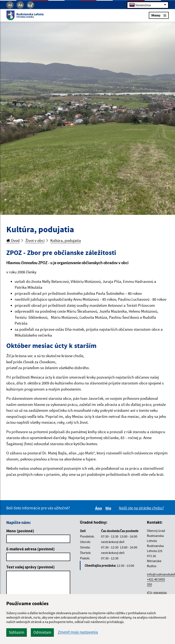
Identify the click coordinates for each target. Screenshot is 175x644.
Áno (99, 508)
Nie (109, 508)
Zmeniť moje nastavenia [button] (78, 632)
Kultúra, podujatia (66, 240)
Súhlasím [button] (17, 632)
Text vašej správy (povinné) (30, 567)
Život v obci (35, 240)
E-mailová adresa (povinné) (30, 549)
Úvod (13, 240)
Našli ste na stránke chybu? (141, 508)
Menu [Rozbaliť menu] (159, 15)
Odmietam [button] (42, 632)
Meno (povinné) (20, 531)
